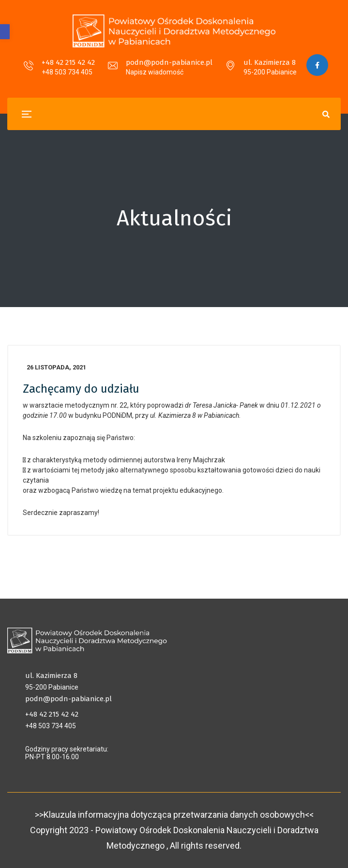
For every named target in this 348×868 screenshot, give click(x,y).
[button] (5, 32)
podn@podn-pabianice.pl (169, 62)
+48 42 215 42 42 (68, 62)
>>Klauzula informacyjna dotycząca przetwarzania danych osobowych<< (174, 815)
